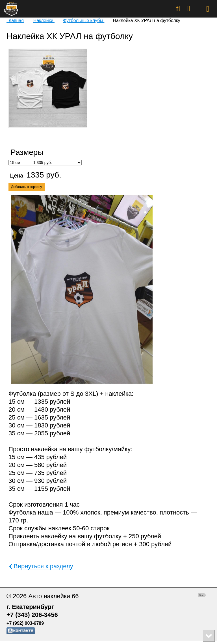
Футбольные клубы (84, 20)
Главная (15, 20)
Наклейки (44, 20)
